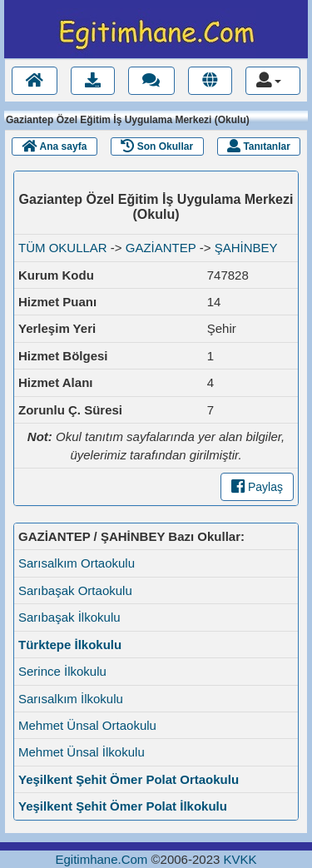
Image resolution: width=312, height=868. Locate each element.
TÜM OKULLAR (63, 248)
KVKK (240, 859)
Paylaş (257, 487)
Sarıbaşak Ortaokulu (75, 590)
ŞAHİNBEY (246, 248)
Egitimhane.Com (101, 859)
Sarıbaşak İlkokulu (69, 617)
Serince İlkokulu (62, 671)
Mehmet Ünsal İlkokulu (82, 752)
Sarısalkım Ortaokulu (77, 563)
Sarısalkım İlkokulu (71, 699)
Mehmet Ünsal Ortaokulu (87, 725)
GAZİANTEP (161, 248)
